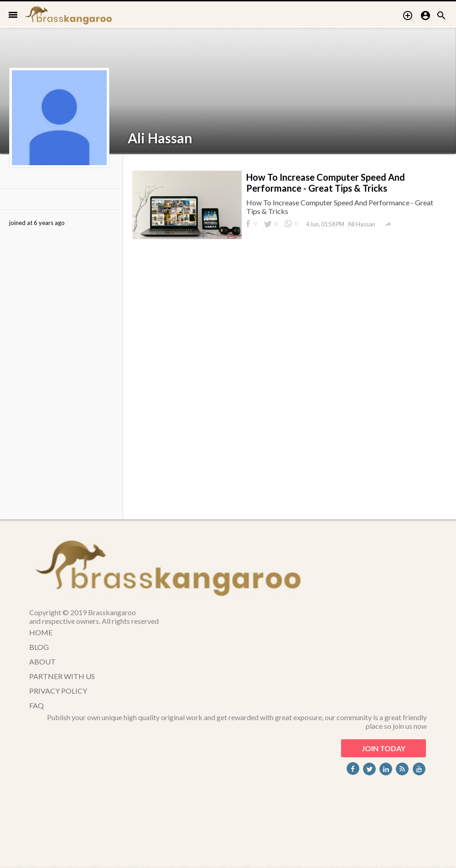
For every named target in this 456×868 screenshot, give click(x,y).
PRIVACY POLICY (58, 691)
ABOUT (42, 661)
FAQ (36, 705)
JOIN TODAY (383, 748)
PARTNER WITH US (62, 676)
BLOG (39, 647)
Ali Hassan (160, 138)
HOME (41, 632)
